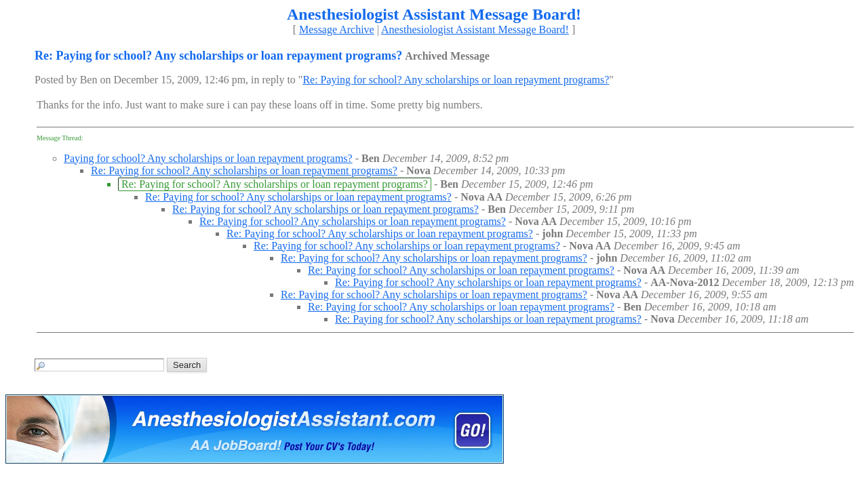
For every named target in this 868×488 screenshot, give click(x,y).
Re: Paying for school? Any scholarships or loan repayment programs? (456, 80)
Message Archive (337, 29)
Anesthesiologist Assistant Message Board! (475, 29)
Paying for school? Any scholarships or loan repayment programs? (208, 158)
